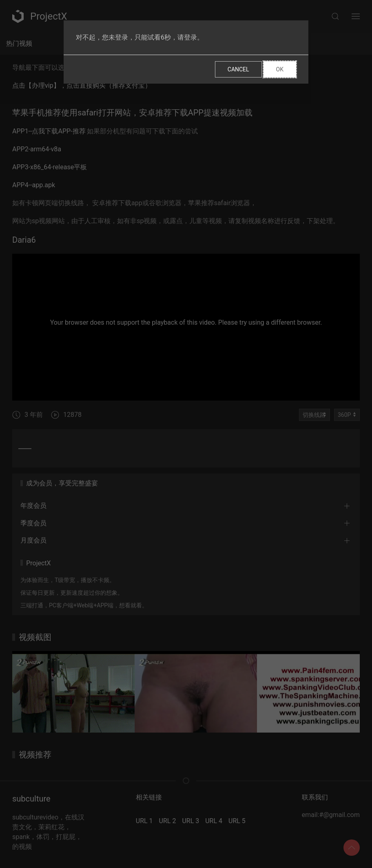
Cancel (238, 69)
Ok (280, 69)
